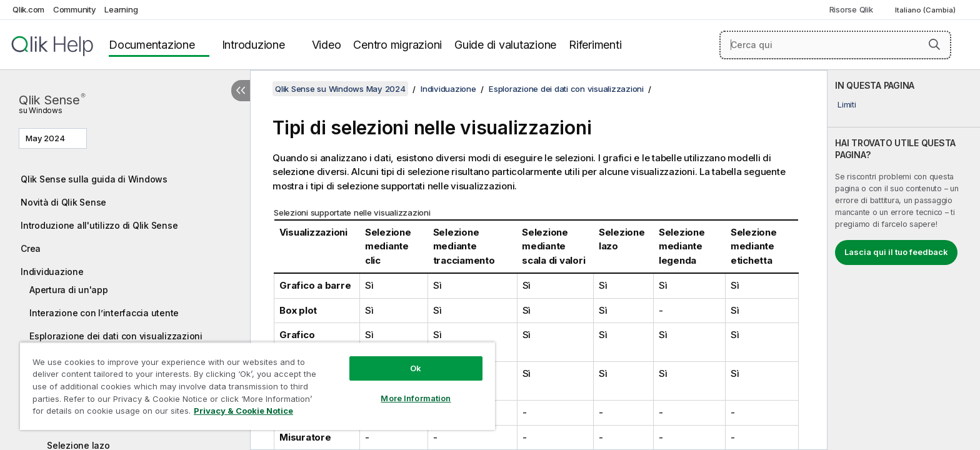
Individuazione (52, 272)
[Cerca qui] (835, 45)
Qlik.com (28, 9)
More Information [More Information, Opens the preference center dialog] (416, 398)
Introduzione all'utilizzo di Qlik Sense (99, 225)
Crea (31, 248)
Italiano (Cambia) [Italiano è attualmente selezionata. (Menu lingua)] (926, 10)
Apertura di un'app (69, 290)
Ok (416, 368)
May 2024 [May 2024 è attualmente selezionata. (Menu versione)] (46, 138)
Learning (121, 9)
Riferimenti (595, 45)
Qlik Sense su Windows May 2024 (340, 89)
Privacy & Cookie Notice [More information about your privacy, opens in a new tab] (243, 411)
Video (327, 45)
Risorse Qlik (851, 9)
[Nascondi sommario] (241, 91)
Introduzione (253, 45)
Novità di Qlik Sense (63, 202)
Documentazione (152, 45)
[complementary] (904, 260)
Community (75, 9)
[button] (934, 44)
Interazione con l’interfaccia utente (104, 313)
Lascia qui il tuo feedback (896, 252)
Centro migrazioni (397, 45)
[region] (257, 386)
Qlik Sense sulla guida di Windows (94, 179)
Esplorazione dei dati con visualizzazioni (116, 336)
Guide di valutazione (505, 45)
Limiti (847, 104)
